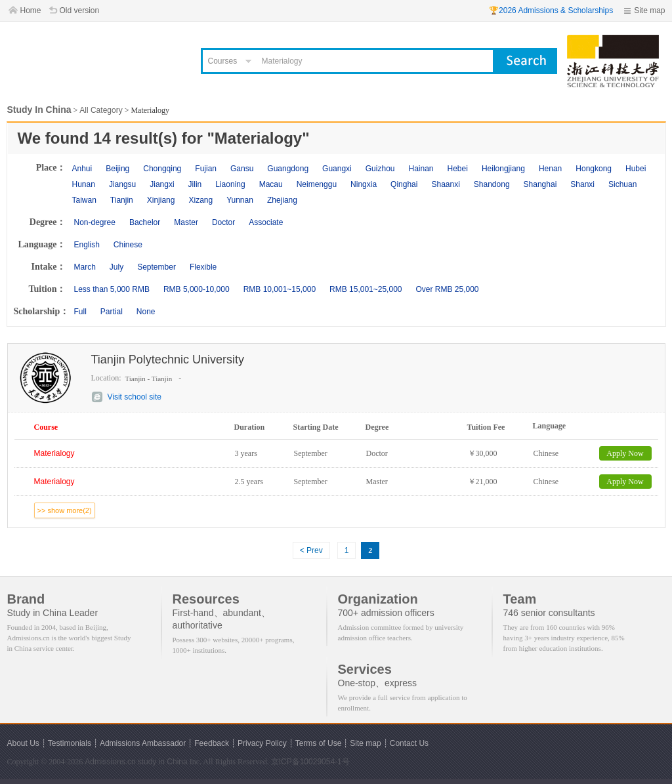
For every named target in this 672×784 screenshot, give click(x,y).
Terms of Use (319, 743)
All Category (101, 110)
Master (186, 222)
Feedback (212, 743)
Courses (223, 61)
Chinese (128, 245)
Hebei (458, 169)
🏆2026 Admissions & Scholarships (551, 10)
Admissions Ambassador (143, 743)
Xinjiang (161, 200)
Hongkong (594, 169)
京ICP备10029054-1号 (310, 762)
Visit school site (135, 397)
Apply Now (625, 453)
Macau (271, 184)
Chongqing (162, 169)
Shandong (492, 184)
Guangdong (288, 169)
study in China (163, 762)
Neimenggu (317, 184)
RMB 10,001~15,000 (280, 289)
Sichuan (622, 184)
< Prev (311, 550)
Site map (649, 10)
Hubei (636, 169)
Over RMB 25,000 (447, 289)
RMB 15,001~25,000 (366, 289)
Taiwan (84, 200)
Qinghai (404, 184)
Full (80, 312)
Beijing (117, 169)
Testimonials (70, 743)
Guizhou (380, 169)
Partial (112, 312)
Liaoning (230, 184)
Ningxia (364, 184)
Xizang (200, 200)
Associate (266, 222)
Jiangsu (122, 184)
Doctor (223, 222)
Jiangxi (162, 184)
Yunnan (240, 200)
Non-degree (95, 222)
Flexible (203, 267)
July (116, 267)
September (157, 267)
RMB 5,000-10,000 (197, 289)
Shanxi (582, 184)
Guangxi (337, 169)
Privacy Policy (262, 743)
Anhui (82, 169)
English (87, 245)
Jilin (195, 184)
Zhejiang (282, 200)
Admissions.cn (110, 762)
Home (31, 10)
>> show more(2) (65, 510)
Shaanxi (445, 184)
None (146, 312)
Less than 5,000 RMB (112, 289)
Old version (80, 10)
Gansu (242, 169)
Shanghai (540, 184)
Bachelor (145, 222)
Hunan (84, 184)
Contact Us (409, 743)
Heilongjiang (503, 169)
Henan (550, 169)
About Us (23, 743)
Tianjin (122, 200)
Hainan (421, 169)
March (85, 267)
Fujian (206, 169)
